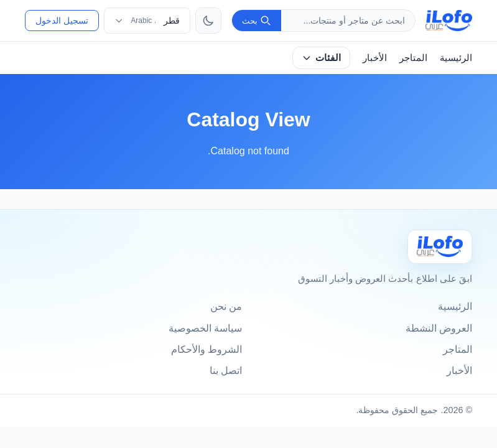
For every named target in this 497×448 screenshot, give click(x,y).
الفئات (321, 58)
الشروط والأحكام (207, 349)
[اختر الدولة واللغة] (147, 21)
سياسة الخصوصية (205, 328)
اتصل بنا (226, 371)
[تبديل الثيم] (208, 21)
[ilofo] (449, 21)
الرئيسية (456, 58)
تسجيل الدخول (62, 21)
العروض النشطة (439, 328)
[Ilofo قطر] (440, 247)
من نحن (226, 306)
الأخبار (375, 58)
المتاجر (413, 58)
